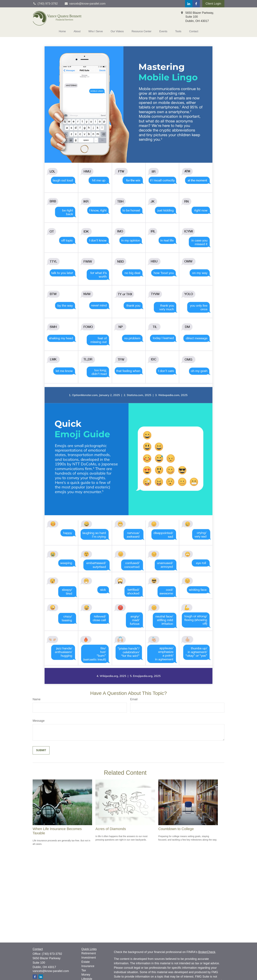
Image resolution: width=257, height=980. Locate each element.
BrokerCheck (207, 952)
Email (134, 699)
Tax (84, 970)
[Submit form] (41, 750)
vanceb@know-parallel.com (85, 4)
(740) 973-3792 (52, 954)
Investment (89, 958)
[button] (62, 31)
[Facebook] (196, 4)
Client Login (213, 4)
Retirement (89, 953)
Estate (86, 962)
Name (37, 699)
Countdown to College (176, 829)
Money (86, 975)
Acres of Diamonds (111, 829)
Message (39, 721)
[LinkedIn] (189, 4)
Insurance (88, 966)
